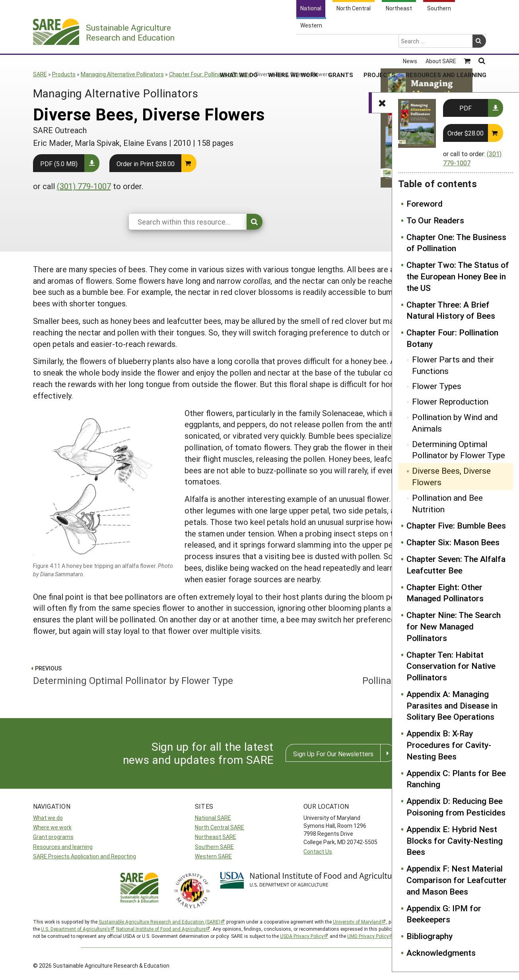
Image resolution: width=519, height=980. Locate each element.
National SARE (213, 818)
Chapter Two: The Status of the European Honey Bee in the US (458, 276)
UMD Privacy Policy (368, 936)
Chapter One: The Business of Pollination (456, 243)
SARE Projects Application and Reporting (85, 856)
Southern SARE (214, 847)
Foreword (425, 203)
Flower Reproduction (450, 401)
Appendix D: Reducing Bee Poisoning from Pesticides (456, 807)
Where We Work (293, 43)
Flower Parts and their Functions (453, 365)
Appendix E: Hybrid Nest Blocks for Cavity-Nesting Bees (455, 841)
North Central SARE (220, 827)
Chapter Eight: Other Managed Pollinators (445, 593)
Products (64, 74)
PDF (466, 108)
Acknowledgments (441, 953)
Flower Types (437, 386)
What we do (48, 818)
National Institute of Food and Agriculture (161, 929)
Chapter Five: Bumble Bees (456, 525)
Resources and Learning (446, 43)
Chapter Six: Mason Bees (453, 542)
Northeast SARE (216, 837)
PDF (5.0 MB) (59, 164)
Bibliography (430, 936)
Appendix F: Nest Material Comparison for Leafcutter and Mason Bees (457, 880)
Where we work (52, 827)
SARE (40, 74)
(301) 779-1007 (84, 186)
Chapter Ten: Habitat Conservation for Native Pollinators (451, 666)
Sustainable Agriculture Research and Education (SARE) (159, 922)
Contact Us (318, 851)
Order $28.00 (466, 133)
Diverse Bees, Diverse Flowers (451, 476)
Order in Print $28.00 (146, 164)
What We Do (239, 43)
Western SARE (213, 856)
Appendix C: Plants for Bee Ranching (456, 779)
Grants (341, 43)
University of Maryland (357, 922)
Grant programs (53, 837)
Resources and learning (63, 847)
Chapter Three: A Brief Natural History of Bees (451, 310)
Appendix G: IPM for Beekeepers (444, 914)
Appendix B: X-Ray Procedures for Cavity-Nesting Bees (449, 745)
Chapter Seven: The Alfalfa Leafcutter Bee (456, 565)
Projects (379, 43)
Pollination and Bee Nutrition (447, 503)
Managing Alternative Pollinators (122, 74)
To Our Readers (435, 220)
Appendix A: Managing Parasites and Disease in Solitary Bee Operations (452, 705)
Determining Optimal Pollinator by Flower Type (459, 450)
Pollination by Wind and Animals (455, 423)
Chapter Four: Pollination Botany (210, 74)
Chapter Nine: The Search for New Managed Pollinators (454, 626)
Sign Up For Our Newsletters (333, 754)
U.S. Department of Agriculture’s (76, 929)
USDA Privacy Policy (302, 936)
